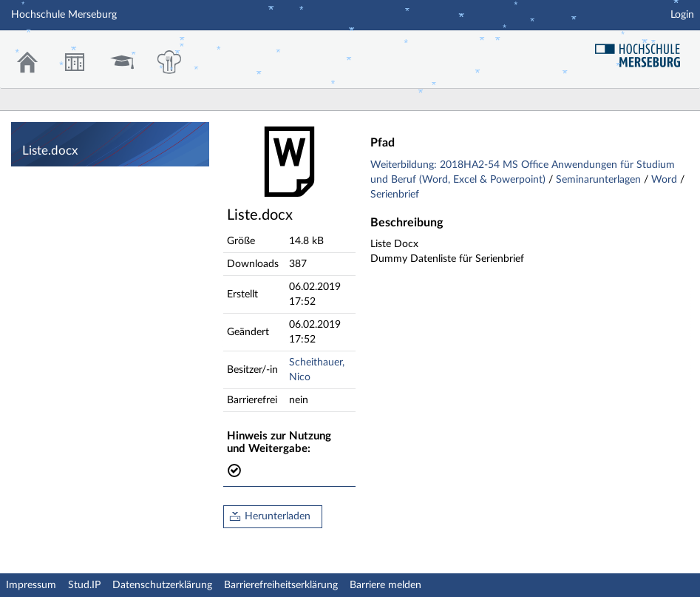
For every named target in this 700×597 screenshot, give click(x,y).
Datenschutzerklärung (162, 585)
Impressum (31, 585)
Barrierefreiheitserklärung (281, 585)
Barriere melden (385, 585)
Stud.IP (84, 585)
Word (666, 180)
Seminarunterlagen (600, 180)
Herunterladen (278, 516)
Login (682, 15)
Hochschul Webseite (643, 50)
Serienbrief (395, 195)
